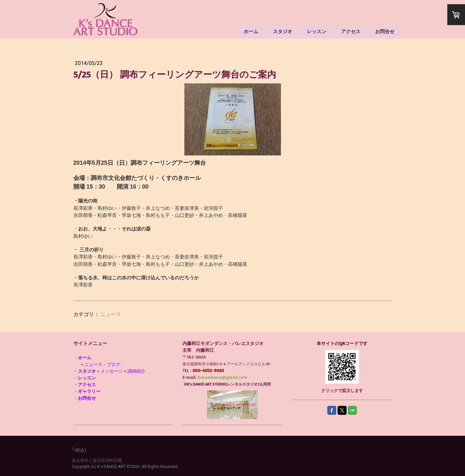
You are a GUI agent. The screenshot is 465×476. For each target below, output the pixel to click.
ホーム (251, 31)
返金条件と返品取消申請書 (97, 460)
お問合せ (385, 31)
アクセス (351, 31)
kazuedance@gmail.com (222, 377)
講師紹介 (136, 371)
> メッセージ (100, 371)
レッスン (317, 31)
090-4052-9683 (208, 370)
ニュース (111, 314)
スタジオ (283, 31)
